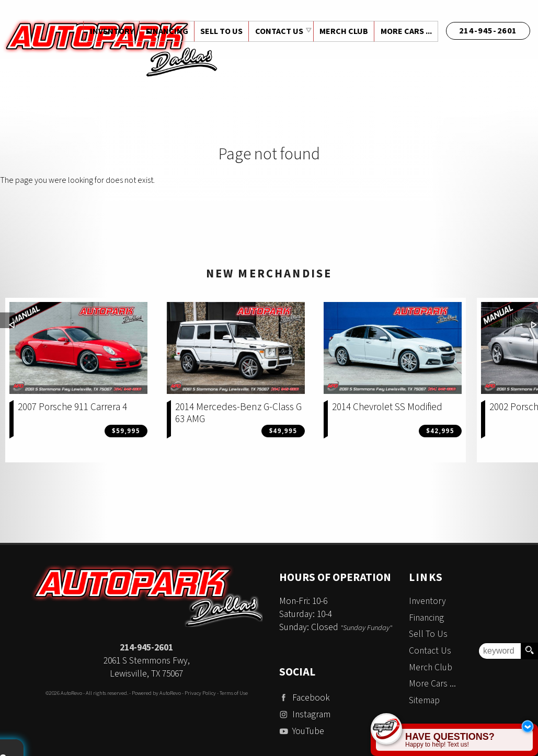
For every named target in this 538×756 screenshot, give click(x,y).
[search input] (500, 651)
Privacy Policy (200, 693)
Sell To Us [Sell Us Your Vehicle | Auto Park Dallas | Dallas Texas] (220, 31)
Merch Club (343, 31)
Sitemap (424, 700)
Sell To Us (428, 634)
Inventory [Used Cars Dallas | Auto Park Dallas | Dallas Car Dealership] (109, 31)
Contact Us (430, 651)
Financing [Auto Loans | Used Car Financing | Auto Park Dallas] (164, 31)
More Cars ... (406, 31)
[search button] (529, 651)
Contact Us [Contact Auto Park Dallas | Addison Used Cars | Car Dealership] (278, 31)
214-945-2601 (146, 648)
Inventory (427, 601)
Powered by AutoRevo (156, 693)
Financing (426, 618)
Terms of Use (234, 693)
